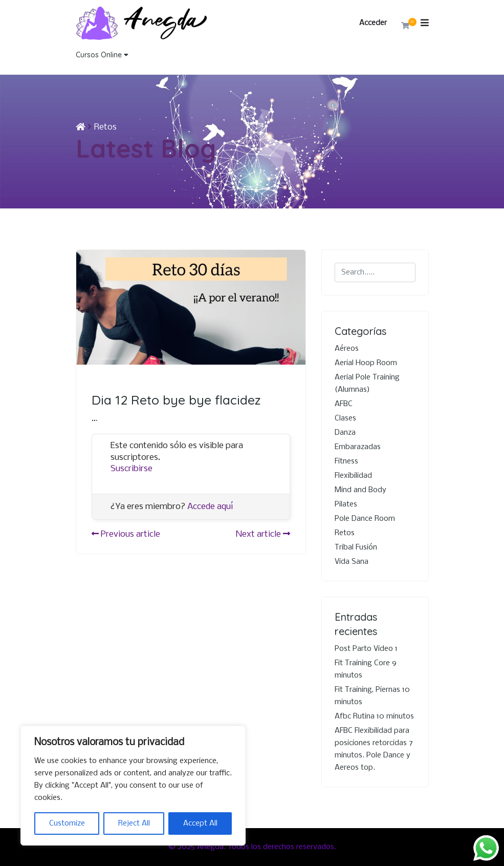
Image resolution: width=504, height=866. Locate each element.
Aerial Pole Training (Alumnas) (367, 384)
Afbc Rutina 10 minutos (374, 716)
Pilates (346, 504)
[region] (133, 786)
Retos (105, 127)
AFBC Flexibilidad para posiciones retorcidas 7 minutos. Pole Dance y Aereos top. (374, 749)
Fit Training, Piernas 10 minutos (372, 696)
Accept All (200, 823)
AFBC (344, 404)
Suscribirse (132, 469)
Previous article (126, 534)
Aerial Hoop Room (366, 363)
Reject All (134, 823)
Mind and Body (360, 490)
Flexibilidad (353, 476)
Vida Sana (352, 562)
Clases (345, 418)
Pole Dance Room (365, 519)
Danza (345, 433)
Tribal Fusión (356, 547)
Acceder (373, 23)
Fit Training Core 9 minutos (366, 669)
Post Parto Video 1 (366, 649)
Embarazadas (358, 447)
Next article (263, 534)
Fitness (346, 461)
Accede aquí (210, 507)
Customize (67, 823)
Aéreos (347, 349)
